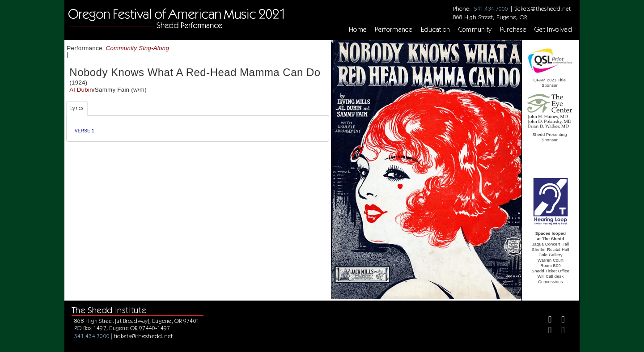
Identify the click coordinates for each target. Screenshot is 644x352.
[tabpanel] (198, 129)
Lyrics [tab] (77, 108)
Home (358, 30)
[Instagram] (547, 332)
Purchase (513, 30)
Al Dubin (81, 90)
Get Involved (553, 30)
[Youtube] (560, 332)
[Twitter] (560, 320)
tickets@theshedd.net (542, 8)
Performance (394, 30)
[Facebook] (547, 320)
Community (475, 30)
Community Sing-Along (138, 48)
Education (436, 30)
